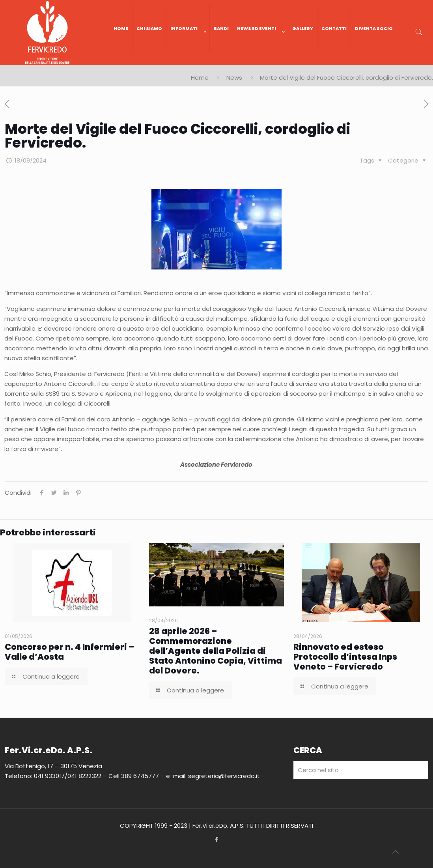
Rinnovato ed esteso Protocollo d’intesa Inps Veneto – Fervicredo (345, 657)
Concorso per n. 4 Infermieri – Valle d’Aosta (69, 652)
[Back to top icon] (395, 852)
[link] (188, 61)
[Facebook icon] (217, 839)
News (234, 78)
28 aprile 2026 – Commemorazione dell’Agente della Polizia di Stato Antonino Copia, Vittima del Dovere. (216, 651)
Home (200, 78)
